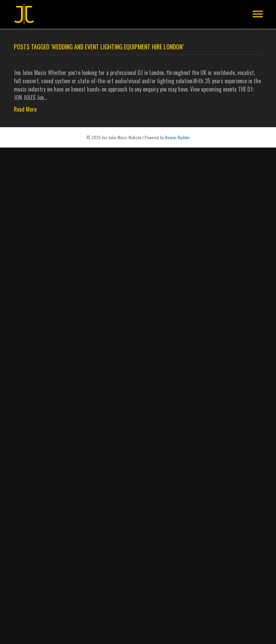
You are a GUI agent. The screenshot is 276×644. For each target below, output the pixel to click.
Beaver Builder (177, 137)
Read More (25, 109)
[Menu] (258, 14)
